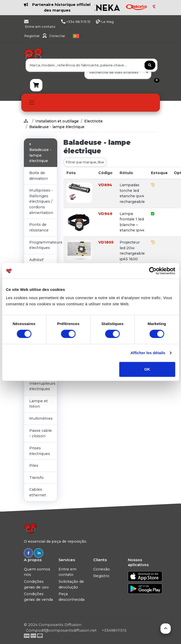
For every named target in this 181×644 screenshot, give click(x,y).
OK (147, 369)
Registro (101, 576)
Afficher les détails (148, 353)
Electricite (93, 121)
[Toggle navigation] (32, 102)
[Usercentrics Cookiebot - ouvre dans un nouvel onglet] (153, 271)
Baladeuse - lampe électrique (57, 127)
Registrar (32, 36)
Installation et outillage (57, 121)
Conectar (57, 36)
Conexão (102, 569)
